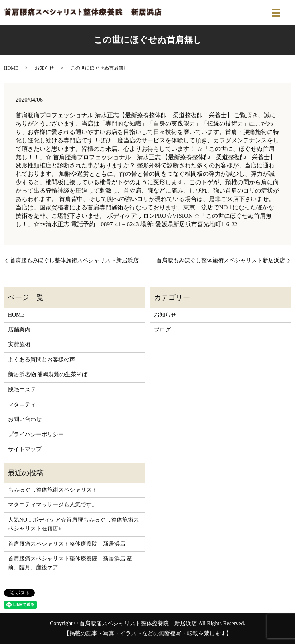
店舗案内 (19, 330)
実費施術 (19, 344)
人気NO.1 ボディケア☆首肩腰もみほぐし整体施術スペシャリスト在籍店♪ (73, 524)
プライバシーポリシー (36, 434)
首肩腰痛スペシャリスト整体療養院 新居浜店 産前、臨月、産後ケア (70, 563)
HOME (11, 68)
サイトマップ (25, 449)
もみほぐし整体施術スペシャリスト (53, 490)
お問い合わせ (25, 419)
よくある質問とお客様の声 (42, 360)
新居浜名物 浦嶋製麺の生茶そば (48, 374)
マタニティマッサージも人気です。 (53, 505)
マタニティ (22, 404)
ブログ (162, 330)
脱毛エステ (22, 390)
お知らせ (44, 68)
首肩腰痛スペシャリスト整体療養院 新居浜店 (67, 544)
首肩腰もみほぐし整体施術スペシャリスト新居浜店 (74, 260)
